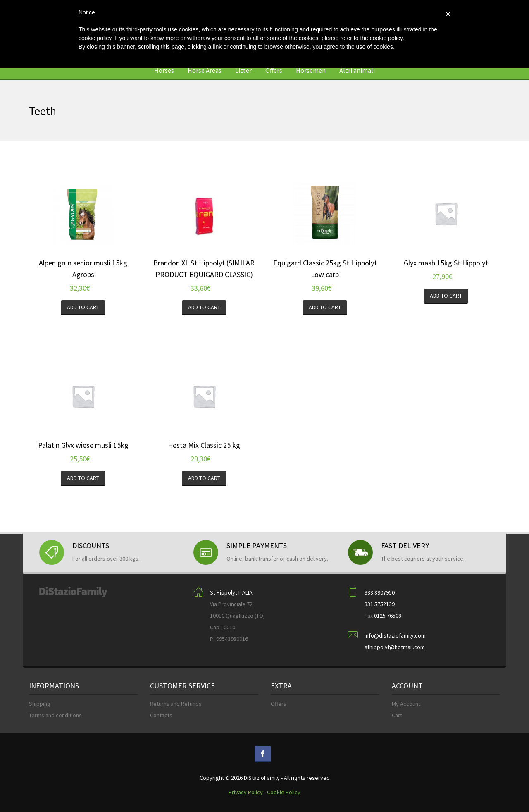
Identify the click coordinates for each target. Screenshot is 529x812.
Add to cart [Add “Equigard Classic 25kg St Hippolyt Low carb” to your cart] (325, 307)
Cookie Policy (284, 792)
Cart (397, 715)
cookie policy (386, 38)
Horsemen (311, 70)
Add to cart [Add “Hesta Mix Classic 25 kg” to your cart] (204, 478)
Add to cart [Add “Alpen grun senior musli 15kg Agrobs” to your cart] (83, 307)
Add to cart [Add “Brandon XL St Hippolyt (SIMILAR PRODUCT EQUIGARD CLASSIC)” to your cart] (204, 307)
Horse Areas (205, 70)
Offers (274, 70)
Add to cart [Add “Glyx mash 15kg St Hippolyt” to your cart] (446, 296)
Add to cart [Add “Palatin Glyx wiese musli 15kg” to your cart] (83, 478)
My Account (406, 704)
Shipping (40, 704)
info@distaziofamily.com (395, 635)
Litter (243, 70)
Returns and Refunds (176, 704)
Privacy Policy (246, 792)
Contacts (161, 715)
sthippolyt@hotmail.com (395, 647)
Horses (164, 70)
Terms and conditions (55, 715)
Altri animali (357, 70)
